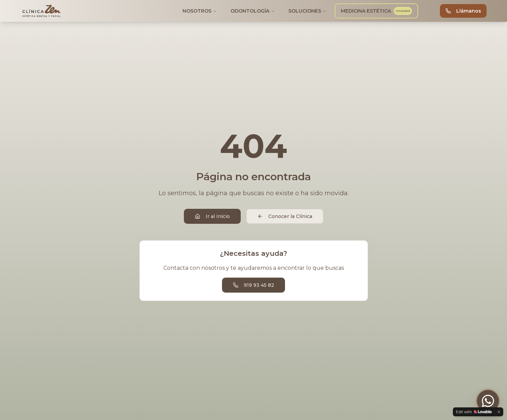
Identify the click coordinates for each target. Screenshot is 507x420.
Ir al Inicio (212, 216)
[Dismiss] (499, 412)
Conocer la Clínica (285, 216)
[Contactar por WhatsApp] (488, 401)
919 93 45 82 (253, 285)
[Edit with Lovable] (474, 412)
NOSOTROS (200, 11)
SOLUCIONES (307, 11)
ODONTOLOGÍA (253, 11)
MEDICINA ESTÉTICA (376, 11)
